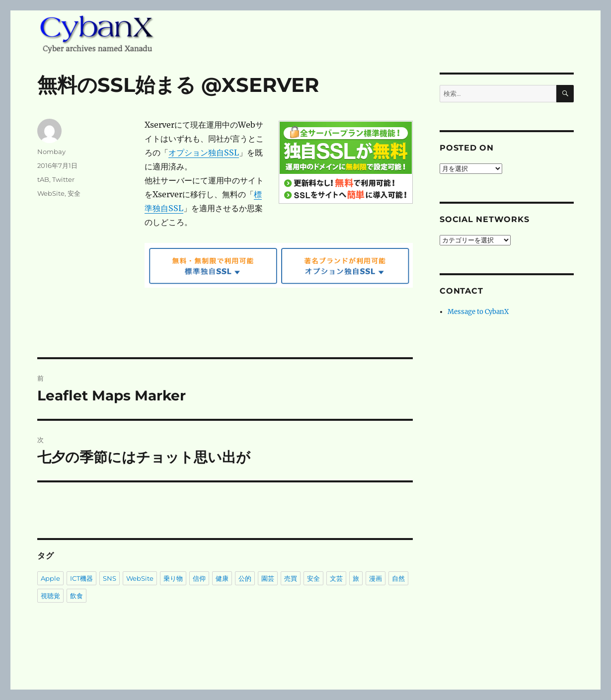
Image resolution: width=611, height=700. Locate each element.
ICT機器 (81, 578)
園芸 (268, 578)
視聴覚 (50, 596)
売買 (291, 578)
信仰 (199, 578)
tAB (43, 179)
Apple (50, 578)
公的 (245, 578)
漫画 (376, 578)
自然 (398, 578)
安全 (74, 193)
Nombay (51, 152)
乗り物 (173, 578)
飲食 (76, 596)
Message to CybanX (478, 312)
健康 (222, 578)
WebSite (51, 193)
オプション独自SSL (204, 153)
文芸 (336, 578)
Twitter (63, 179)
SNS (110, 578)
